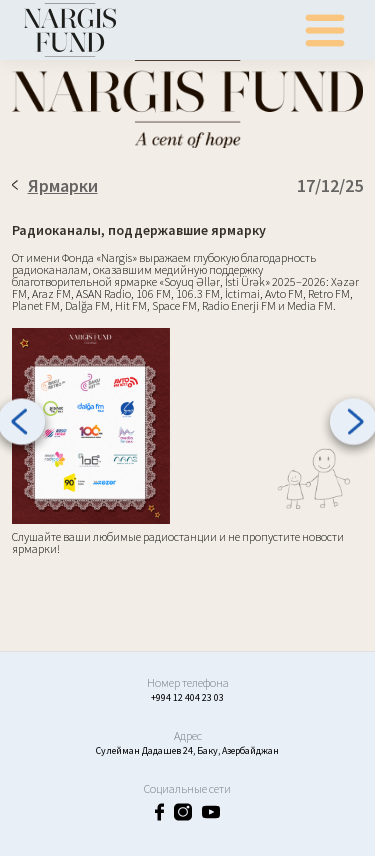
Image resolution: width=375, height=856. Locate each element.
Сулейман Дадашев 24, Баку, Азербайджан (187, 750)
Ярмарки (55, 185)
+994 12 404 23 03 (187, 697)
